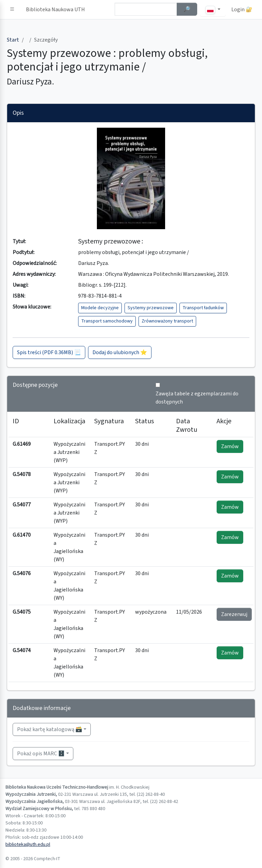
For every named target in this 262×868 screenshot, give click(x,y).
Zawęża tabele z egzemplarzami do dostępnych (197, 398)
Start (13, 40)
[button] (12, 10)
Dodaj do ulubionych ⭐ (120, 352)
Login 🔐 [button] (242, 10)
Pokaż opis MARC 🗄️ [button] (41, 754)
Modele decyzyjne (100, 308)
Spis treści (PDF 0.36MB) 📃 (49, 352)
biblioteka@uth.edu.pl (28, 845)
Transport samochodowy (107, 321)
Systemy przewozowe (151, 308)
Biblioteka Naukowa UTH (55, 10)
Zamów (230, 446)
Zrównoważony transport (167, 321)
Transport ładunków (203, 308)
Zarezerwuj (234, 614)
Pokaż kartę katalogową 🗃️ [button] (50, 729)
